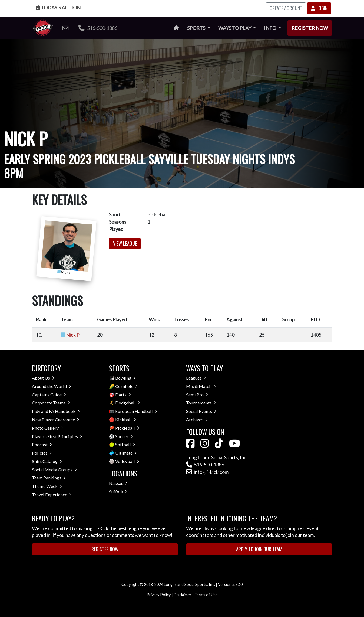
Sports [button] (197, 28)
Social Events (201, 411)
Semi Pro (197, 395)
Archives (197, 420)
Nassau (118, 483)
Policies (42, 453)
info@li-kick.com (207, 472)
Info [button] (270, 28)
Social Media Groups (54, 470)
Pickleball (127, 428)
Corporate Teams (51, 403)
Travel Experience (52, 494)
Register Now (310, 28)
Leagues (196, 378)
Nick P (73, 335)
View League (125, 243)
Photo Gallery (47, 428)
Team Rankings (49, 478)
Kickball (126, 420)
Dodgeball (128, 403)
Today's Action (58, 8)
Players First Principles (57, 436)
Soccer (124, 436)
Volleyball (127, 461)
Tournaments (201, 403)
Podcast (42, 444)
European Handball (136, 411)
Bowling (125, 378)
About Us (43, 378)
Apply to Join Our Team (259, 549)
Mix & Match (201, 386)
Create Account (286, 8)
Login (319, 8)
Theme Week (47, 486)
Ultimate (126, 453)
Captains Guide (49, 395)
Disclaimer (183, 595)
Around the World (52, 386)
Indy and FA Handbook (56, 411)
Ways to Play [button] (235, 28)
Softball (125, 444)
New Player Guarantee (56, 420)
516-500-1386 (98, 28)
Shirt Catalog (47, 461)
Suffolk (118, 492)
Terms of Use (206, 595)
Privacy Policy (159, 595)
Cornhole (126, 386)
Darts (123, 395)
